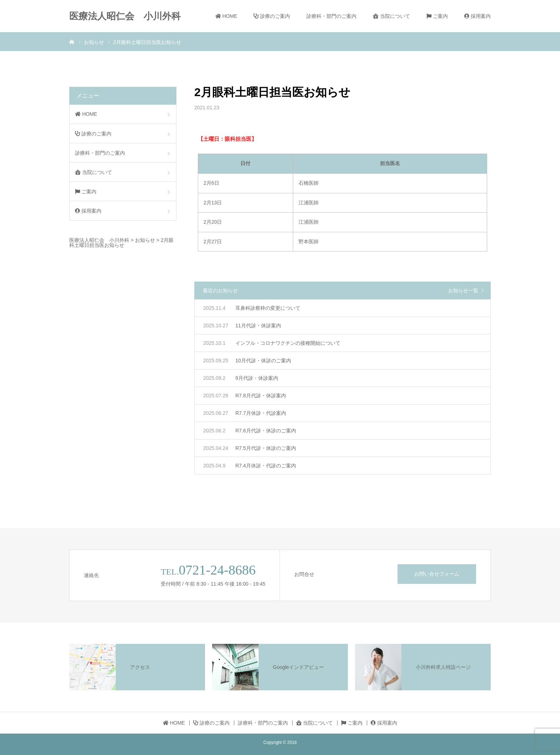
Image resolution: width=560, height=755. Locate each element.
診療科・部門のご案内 (331, 16)
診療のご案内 (272, 16)
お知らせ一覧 (463, 290)
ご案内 (437, 16)
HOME (226, 16)
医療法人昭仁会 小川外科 (125, 16)
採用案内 (477, 16)
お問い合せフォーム (437, 574)
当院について (391, 16)
